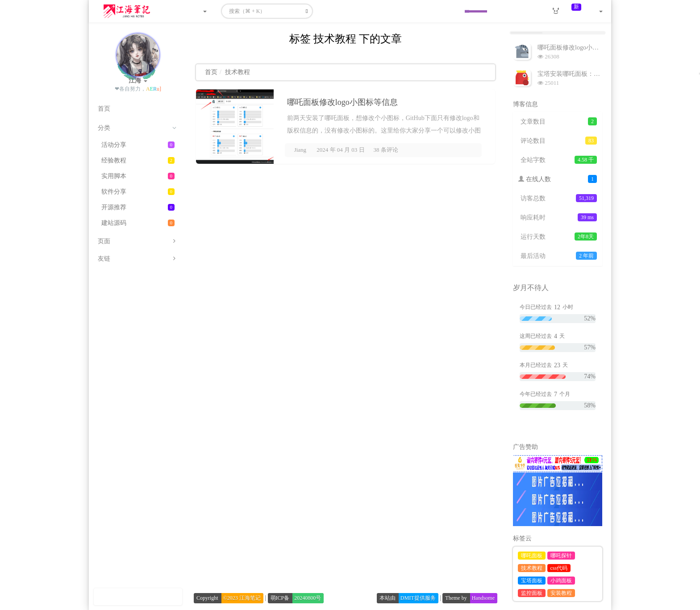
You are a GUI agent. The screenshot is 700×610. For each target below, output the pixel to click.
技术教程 (532, 568)
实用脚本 (138, 176)
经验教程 (138, 160)
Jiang (300, 150)
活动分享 (138, 145)
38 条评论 (386, 150)
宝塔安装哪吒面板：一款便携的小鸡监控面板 (600, 74)
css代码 (559, 568)
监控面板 (532, 593)
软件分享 (138, 192)
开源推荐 (138, 207)
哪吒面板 (532, 556)
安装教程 (561, 593)
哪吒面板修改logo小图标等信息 (342, 102)
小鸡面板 (561, 581)
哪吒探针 (561, 556)
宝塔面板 (532, 581)
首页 (211, 72)
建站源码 (138, 223)
